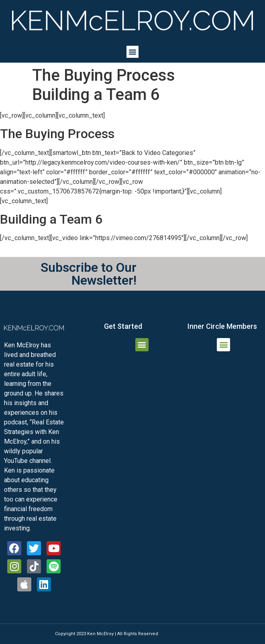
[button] (132, 52)
